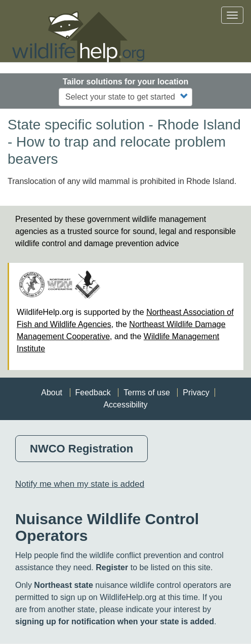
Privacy (196, 393)
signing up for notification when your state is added (115, 622)
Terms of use (147, 393)
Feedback (93, 393)
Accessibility (125, 405)
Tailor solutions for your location (126, 82)
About (52, 393)
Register (112, 567)
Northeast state (63, 585)
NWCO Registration (81, 449)
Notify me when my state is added (80, 484)
